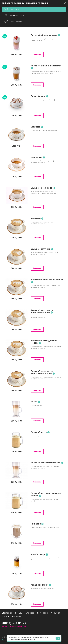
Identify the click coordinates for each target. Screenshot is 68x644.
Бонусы (19, 613)
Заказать (37, 54)
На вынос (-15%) (14, 15)
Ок (58, 638)
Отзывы (30, 613)
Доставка (11, 9)
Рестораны (43, 613)
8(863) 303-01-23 (14, 623)
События (56, 613)
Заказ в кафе (13, 22)
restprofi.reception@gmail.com (14, 626)
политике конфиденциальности (25, 639)
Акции (6, 617)
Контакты (17, 617)
